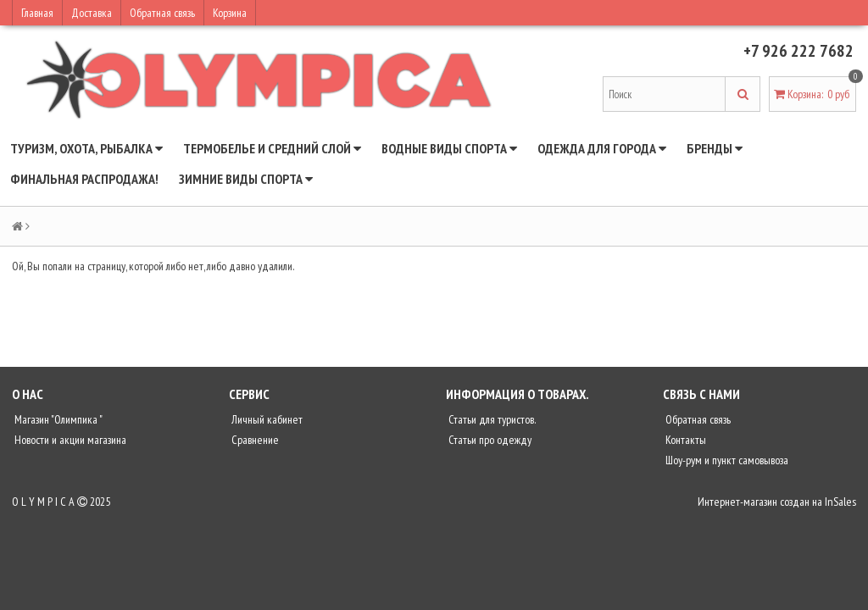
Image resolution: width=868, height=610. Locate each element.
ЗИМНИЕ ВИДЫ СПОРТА (246, 179)
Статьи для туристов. (491, 419)
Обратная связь (162, 13)
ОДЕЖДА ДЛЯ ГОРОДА (602, 148)
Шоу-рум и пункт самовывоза (726, 460)
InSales (840, 502)
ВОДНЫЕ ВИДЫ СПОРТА (449, 148)
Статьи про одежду (489, 440)
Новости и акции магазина (69, 440)
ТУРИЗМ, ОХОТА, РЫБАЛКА (86, 148)
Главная (37, 13)
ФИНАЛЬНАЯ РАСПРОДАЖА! (84, 179)
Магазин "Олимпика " (57, 419)
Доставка (92, 13)
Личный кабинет (266, 419)
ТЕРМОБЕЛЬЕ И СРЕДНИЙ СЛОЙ (272, 148)
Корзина (230, 13)
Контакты (684, 440)
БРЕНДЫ (715, 148)
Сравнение (254, 440)
